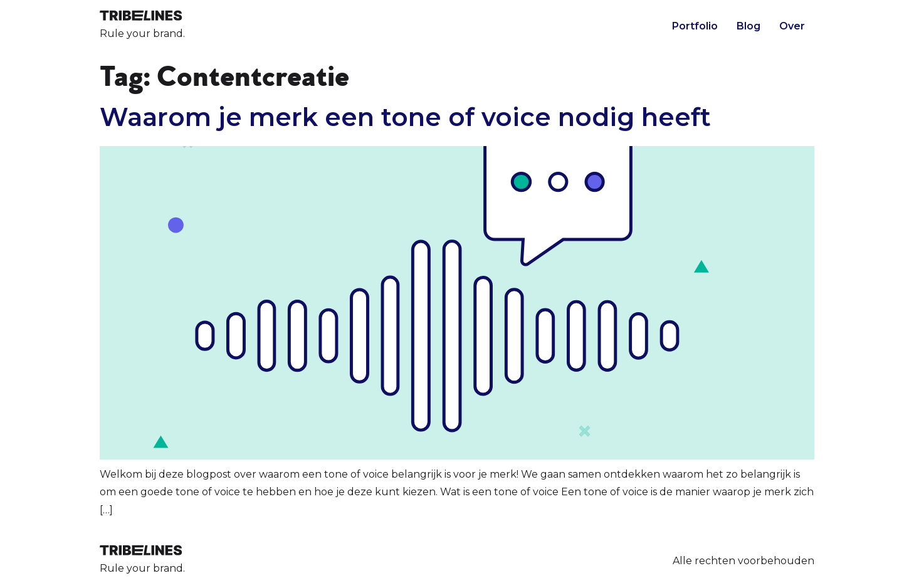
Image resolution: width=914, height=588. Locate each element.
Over (792, 26)
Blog (749, 26)
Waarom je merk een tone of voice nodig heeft (405, 117)
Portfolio (695, 26)
